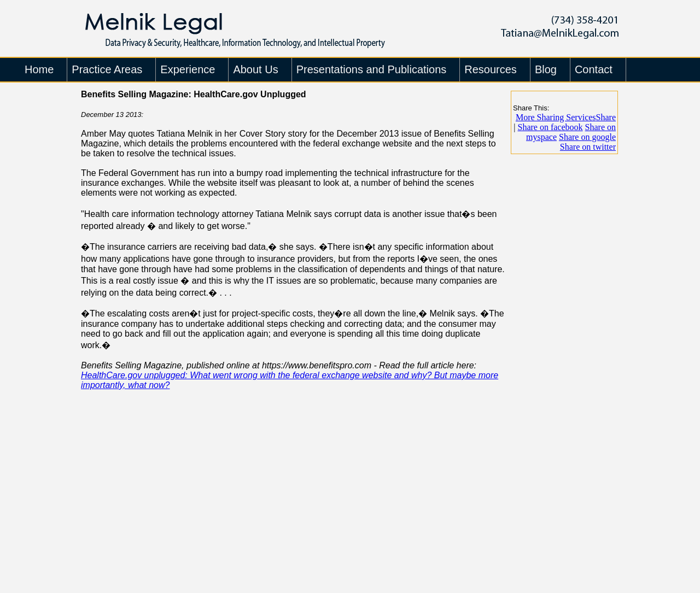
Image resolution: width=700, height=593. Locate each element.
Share (566, 117)
